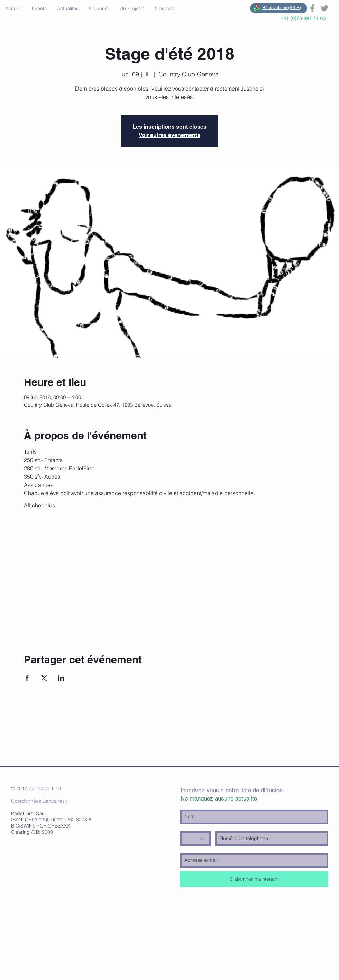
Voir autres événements (169, 135)
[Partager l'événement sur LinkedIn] (61, 678)
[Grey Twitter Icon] (324, 8)
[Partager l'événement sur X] (44, 678)
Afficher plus (39, 505)
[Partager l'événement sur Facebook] (27, 678)
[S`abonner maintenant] (254, 879)
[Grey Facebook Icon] (312, 8)
